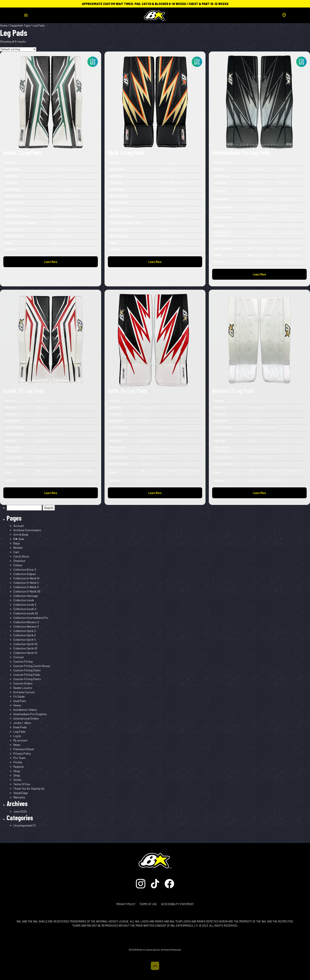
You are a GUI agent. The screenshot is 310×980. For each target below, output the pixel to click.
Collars (18, 565)
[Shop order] (18, 49)
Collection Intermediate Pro (31, 618)
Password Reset (24, 749)
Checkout (19, 561)
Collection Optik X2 (25, 644)
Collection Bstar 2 (25, 569)
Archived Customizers (27, 530)
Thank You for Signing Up (29, 788)
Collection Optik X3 (25, 648)
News (17, 745)
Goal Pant (20, 701)
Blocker (18, 548)
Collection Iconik (24, 600)
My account (20, 740)
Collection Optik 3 (25, 635)
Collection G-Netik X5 (27, 591)
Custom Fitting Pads (27, 675)
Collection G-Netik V (26, 583)
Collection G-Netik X (26, 587)
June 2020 (20, 811)
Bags (17, 543)
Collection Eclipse (25, 574)
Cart (16, 552)
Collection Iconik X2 (26, 613)
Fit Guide (19, 696)
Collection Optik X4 (25, 653)
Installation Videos (25, 710)
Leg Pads (19, 732)
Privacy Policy (22, 753)
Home (4, 25)
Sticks (17, 780)
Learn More (51, 262)
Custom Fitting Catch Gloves (32, 666)
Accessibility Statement (177, 904)
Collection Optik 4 (25, 640)
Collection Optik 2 (25, 631)
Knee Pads (20, 727)
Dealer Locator (23, 688)
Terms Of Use (22, 784)
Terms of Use (148, 904)
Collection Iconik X (25, 609)
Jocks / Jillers (22, 723)
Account (19, 526)
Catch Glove (21, 556)
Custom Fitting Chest (27, 670)
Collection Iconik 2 (25, 604)
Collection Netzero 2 (26, 622)
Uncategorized (23, 825)
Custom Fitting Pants (27, 679)
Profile (18, 762)
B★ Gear (19, 539)
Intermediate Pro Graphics (30, 714)
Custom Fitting (23, 661)
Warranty (19, 797)
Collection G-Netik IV (26, 578)
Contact (19, 657)
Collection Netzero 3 (26, 626)
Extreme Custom (24, 692)
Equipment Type (20, 25)
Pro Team (19, 758)
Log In (17, 736)
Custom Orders (23, 683)
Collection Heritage (26, 596)
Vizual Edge (21, 793)
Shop (17, 771)
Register (19, 767)
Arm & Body (21, 534)
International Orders (26, 718)
